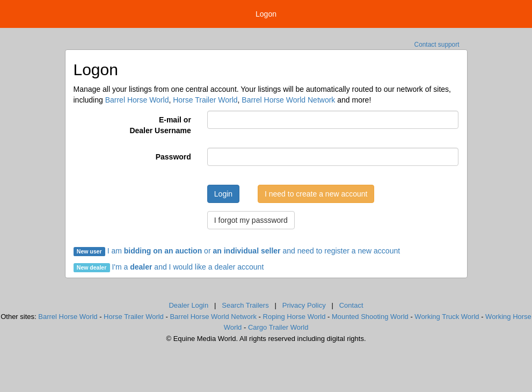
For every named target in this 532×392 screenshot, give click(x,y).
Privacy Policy (304, 305)
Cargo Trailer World (278, 327)
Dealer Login (188, 305)
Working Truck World (447, 317)
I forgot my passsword (251, 220)
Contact (351, 305)
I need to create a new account (316, 194)
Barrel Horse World (137, 100)
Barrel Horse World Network (288, 100)
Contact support (437, 45)
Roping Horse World (294, 317)
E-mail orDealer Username (160, 125)
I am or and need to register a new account (237, 251)
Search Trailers (245, 305)
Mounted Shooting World (370, 317)
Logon (266, 14)
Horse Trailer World (205, 100)
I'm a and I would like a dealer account (188, 267)
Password (173, 157)
